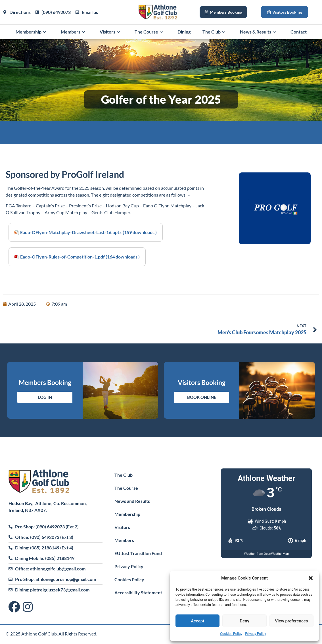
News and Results (132, 501)
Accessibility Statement (138, 592)
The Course (150, 32)
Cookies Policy (231, 634)
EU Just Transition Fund (138, 553)
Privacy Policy (256, 634)
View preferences (291, 621)
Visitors (111, 32)
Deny (244, 621)
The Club (215, 32)
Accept (197, 621)
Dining (184, 32)
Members (74, 32)
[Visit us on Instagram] (28, 607)
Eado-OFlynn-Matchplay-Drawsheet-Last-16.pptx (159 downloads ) (88, 232)
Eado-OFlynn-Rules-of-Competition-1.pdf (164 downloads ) (80, 257)
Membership (32, 32)
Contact (299, 32)
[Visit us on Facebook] (16, 607)
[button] (311, 578)
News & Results (259, 32)
